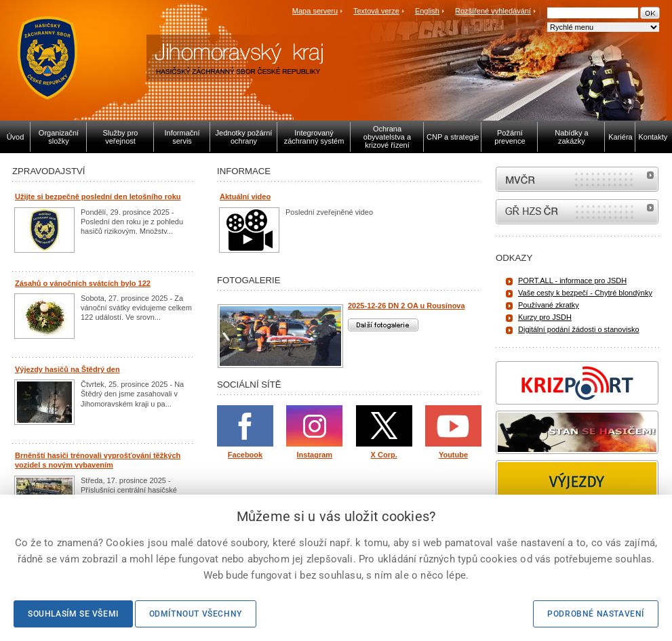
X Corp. (384, 455)
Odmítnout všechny (196, 614)
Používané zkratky (549, 305)
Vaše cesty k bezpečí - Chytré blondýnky (585, 293)
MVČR (577, 179)
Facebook (245, 455)
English (427, 11)
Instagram (315, 455)
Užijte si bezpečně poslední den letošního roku (98, 197)
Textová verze (376, 11)
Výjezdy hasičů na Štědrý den (67, 369)
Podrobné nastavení (596, 614)
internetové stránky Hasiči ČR (577, 212)
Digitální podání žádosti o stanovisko (579, 329)
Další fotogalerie (383, 325)
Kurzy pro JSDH (545, 317)
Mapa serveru (315, 11)
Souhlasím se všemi (73, 614)
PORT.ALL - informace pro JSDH (572, 281)
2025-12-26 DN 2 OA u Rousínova (407, 306)
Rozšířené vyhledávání (493, 11)
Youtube (453, 455)
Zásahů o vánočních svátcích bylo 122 (83, 283)
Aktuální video (245, 197)
